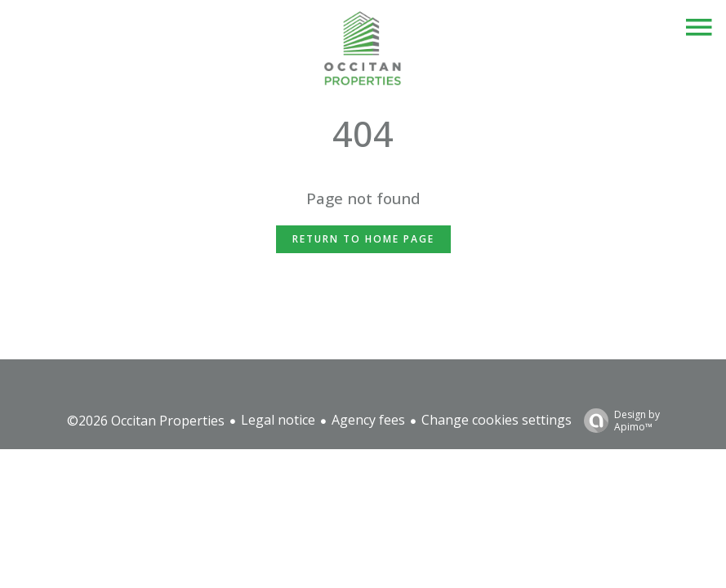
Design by (618, 420)
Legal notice (278, 420)
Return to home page (363, 239)
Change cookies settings (497, 420)
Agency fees (368, 420)
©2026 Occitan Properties (146, 421)
